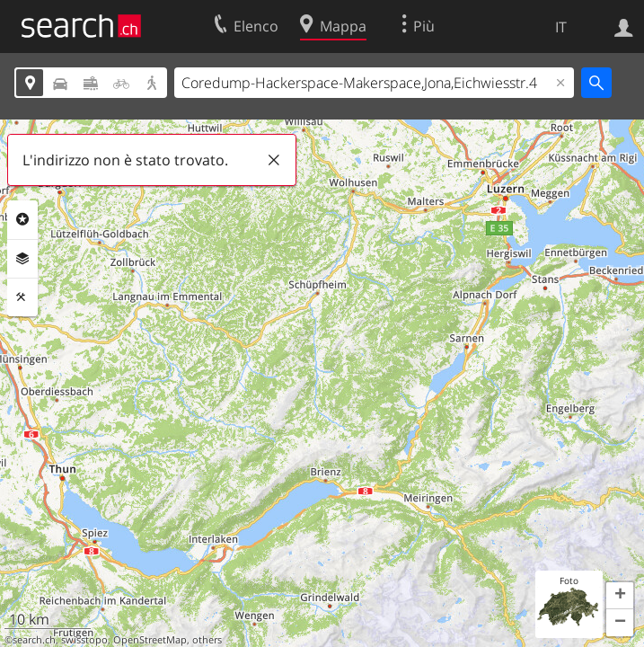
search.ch (34, 640)
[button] (620, 596)
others (207, 640)
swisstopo (84, 640)
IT (561, 27)
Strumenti (22, 297)
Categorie (22, 219)
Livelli (22, 259)
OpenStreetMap (150, 640)
